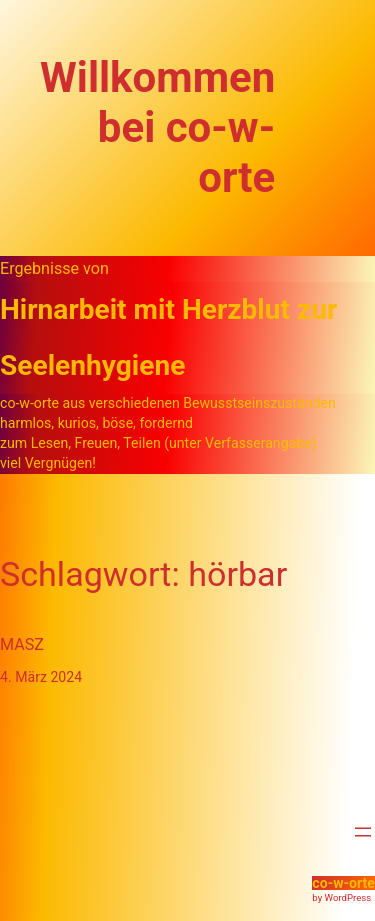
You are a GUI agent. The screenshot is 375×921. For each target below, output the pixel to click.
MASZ (22, 644)
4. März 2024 (41, 677)
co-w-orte (343, 883)
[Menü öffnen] (363, 832)
